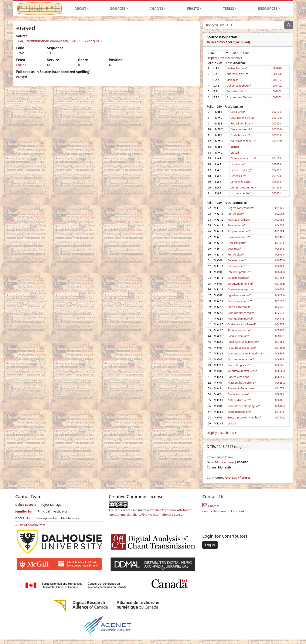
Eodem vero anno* (239, 377)
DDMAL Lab (24, 518)
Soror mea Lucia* (241, 182)
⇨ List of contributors (30, 525)
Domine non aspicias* (241, 289)
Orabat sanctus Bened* (242, 324)
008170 (280, 336)
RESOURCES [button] (268, 9)
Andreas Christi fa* (238, 74)
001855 (276, 188)
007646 (280, 412)
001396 (277, 74)
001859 (280, 301)
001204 (280, 231)
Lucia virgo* (238, 112)
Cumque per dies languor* (244, 406)
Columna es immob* (243, 188)
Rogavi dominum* (242, 124)
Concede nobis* (236, 91)
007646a (280, 418)
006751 (280, 255)
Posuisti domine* (238, 336)
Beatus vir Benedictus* (242, 388)
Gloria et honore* (239, 394)
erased (235, 153)
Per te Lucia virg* (241, 170)
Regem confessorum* (241, 208)
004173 (280, 324)
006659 (280, 377)
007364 (280, 342)
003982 (280, 220)
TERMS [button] (229, 9)
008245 (280, 249)
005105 (280, 330)
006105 (280, 400)
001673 (280, 388)
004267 (276, 170)
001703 (276, 176)
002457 (280, 237)
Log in (210, 545)
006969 (280, 266)
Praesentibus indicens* (242, 383)
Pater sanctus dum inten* (243, 342)
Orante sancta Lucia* (243, 158)
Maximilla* (233, 80)
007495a (280, 284)
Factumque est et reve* (242, 348)
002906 (280, 214)
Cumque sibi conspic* (241, 313)
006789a (277, 141)
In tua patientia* (241, 193)
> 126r (244, 53)
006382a (280, 359)
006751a (280, 260)
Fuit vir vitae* (236, 214)
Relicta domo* (237, 225)
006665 (280, 365)
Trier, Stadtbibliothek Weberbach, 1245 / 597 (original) (59, 41)
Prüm (229, 457)
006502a (280, 295)
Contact (211, 506)
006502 (280, 289)
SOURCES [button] (118, 9)
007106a (277, 118)
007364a (280, 348)
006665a (280, 371)
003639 (276, 164)
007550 (276, 124)
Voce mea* (234, 249)
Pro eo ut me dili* (241, 129)
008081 (280, 394)
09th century (224, 462)
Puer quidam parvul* (241, 319)
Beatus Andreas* (237, 68)
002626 (280, 307)
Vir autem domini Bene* (243, 371)
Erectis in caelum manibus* (244, 418)
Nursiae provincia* (239, 220)
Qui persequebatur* (239, 86)
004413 (280, 319)
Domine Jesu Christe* (240, 97)
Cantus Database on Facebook (223, 511)
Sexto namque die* (239, 412)
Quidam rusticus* (239, 278)
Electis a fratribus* (239, 307)
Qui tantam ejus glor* (241, 359)
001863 (277, 91)
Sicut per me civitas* (243, 118)
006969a (280, 272)
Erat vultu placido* (239, 365)
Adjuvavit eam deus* (243, 141)
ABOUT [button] (80, 9)
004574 (280, 243)
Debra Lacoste (26, 505)
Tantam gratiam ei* (240, 330)
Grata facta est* (240, 135)
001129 (280, 208)
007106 (276, 112)
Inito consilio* (236, 266)
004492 (277, 86)
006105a (280, 406)
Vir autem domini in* (241, 284)
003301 (276, 193)
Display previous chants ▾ (224, 58)
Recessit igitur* (237, 243)
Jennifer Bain (25, 511)
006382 (280, 353)
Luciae (21, 65)
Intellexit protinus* (239, 272)
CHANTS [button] (156, 9)
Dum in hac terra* (239, 237)
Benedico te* (239, 176)
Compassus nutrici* (240, 301)
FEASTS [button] (193, 9)
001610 (277, 68)
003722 (277, 80)
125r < (234, 53)
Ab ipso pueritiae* (239, 231)
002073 (280, 313)
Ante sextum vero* (239, 400)
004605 (280, 225)
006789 (276, 135)
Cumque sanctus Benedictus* (246, 353)
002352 (277, 97)
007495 (280, 278)
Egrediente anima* (239, 295)
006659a (280, 383)
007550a (277, 129)
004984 (276, 182)
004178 (276, 158)
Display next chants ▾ (221, 433)
